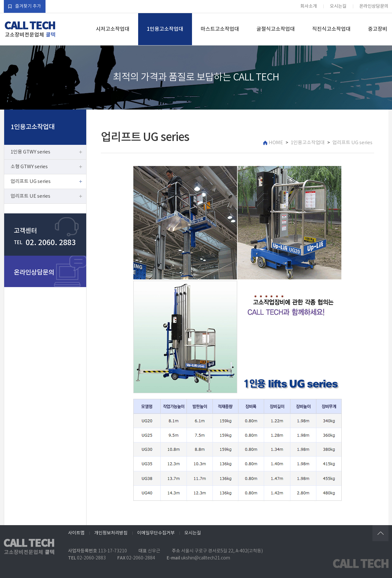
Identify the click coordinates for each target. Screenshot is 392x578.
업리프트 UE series (30, 196)
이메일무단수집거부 (156, 533)
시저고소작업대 (113, 29)
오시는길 (338, 6)
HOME (273, 143)
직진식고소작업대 (331, 29)
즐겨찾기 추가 (25, 6)
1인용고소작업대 (165, 29)
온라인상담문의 (374, 6)
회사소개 (309, 6)
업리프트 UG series (31, 182)
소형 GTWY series (29, 167)
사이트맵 (76, 533)
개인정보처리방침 (111, 533)
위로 (380, 533)
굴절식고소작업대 (276, 29)
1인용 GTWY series (30, 152)
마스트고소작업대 (220, 29)
